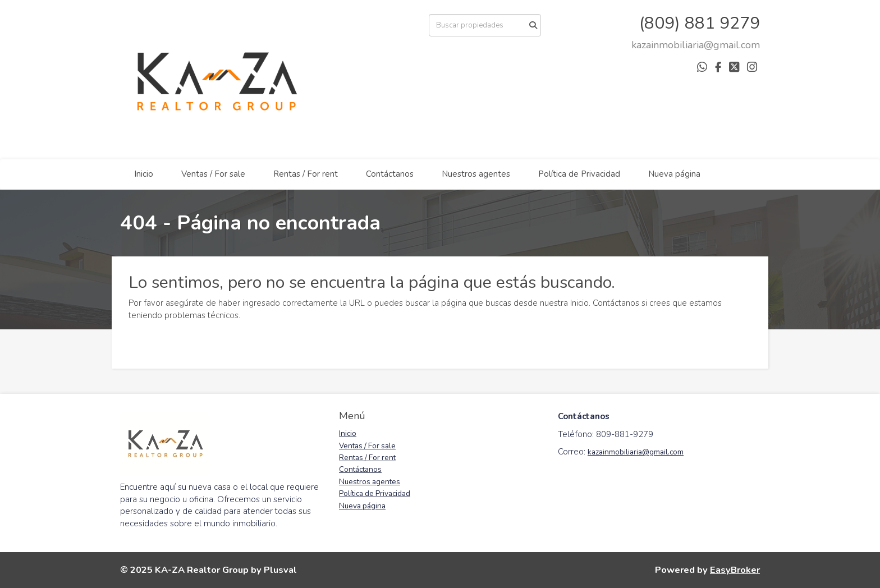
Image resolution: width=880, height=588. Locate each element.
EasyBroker (735, 570)
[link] (696, 45)
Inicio (144, 174)
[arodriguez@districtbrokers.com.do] (696, 45)
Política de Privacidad (579, 174)
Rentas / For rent (306, 174)
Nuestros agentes (476, 174)
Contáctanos (390, 174)
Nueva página (674, 174)
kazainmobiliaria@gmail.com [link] (636, 452)
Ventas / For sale (213, 174)
